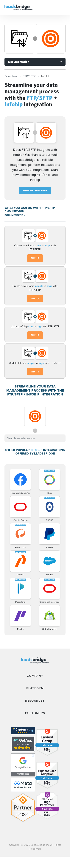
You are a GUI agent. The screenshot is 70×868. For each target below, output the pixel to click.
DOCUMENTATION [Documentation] (15, 215)
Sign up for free (35, 190)
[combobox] (35, 438)
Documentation (19, 62)
